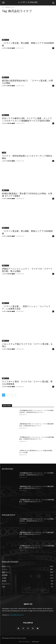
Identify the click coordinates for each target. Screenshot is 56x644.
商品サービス (5, 40)
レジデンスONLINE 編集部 (8, 48)
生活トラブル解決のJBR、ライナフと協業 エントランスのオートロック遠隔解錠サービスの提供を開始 (27, 120)
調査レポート (5, 190)
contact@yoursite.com (17, 615)
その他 (4, 153)
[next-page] (16, 395)
